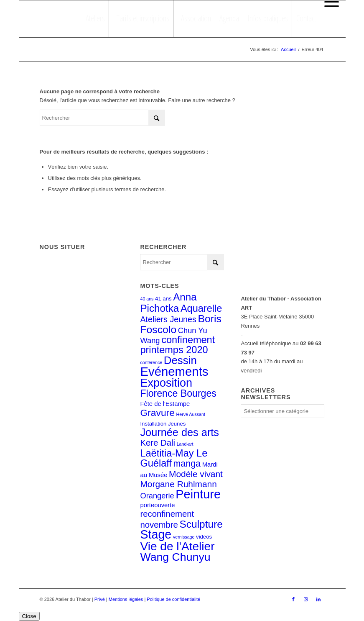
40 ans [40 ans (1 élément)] (147, 299)
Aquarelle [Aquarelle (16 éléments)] (201, 308)
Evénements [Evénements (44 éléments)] (174, 371)
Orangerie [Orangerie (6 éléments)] (157, 496)
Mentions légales (126, 599)
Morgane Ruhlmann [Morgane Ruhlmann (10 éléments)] (178, 484)
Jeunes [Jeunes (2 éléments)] (177, 424)
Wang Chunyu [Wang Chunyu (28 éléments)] (175, 557)
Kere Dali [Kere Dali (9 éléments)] (158, 443)
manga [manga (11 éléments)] (187, 464)
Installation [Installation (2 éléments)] (153, 424)
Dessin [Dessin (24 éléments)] (180, 360)
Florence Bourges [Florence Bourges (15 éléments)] (178, 393)
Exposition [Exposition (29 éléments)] (166, 383)
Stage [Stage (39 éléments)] (156, 534)
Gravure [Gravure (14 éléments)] (157, 413)
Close (29, 616)
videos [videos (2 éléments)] (204, 537)
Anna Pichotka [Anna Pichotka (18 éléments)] (168, 302)
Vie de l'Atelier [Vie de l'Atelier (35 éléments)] (177, 546)
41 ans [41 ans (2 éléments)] (163, 299)
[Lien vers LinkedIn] (318, 599)
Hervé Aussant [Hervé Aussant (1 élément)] (191, 414)
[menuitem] (330, 2)
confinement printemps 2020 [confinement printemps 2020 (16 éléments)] (177, 345)
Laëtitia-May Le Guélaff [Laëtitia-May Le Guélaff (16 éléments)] (174, 458)
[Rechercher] (102, 118)
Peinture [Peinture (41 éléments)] (198, 494)
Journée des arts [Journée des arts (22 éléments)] (179, 432)
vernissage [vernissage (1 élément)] (184, 537)
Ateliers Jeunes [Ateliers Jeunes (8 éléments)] (168, 319)
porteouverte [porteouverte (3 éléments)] (157, 505)
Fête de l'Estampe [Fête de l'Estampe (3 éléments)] (165, 404)
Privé (100, 599)
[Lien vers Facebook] (293, 599)
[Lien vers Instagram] (306, 599)
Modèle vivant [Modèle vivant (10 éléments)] (196, 474)
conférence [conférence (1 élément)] (151, 362)
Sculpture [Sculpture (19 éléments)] (201, 524)
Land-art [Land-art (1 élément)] (185, 444)
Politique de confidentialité (173, 599)
